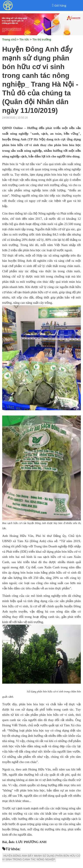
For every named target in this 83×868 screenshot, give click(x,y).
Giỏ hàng (60, 5)
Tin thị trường (42, 39)
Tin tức (24, 39)
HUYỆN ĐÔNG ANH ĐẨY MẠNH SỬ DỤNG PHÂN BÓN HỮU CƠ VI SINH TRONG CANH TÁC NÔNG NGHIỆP (41, 858)
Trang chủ (9, 39)
